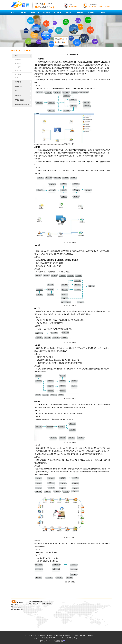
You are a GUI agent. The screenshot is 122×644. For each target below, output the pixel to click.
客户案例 (68, 13)
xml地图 (54, 641)
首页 (12, 13)
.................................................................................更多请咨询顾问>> (55, 144)
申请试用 (80, 13)
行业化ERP (18, 74)
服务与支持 (57, 13)
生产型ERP (18, 71)
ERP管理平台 (19, 60)
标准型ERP (18, 63)
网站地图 (60, 641)
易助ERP (18, 78)
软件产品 (24, 13)
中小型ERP (18, 67)
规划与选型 (46, 13)
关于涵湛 (102, 13)
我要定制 (91, 13)
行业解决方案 (35, 13)
